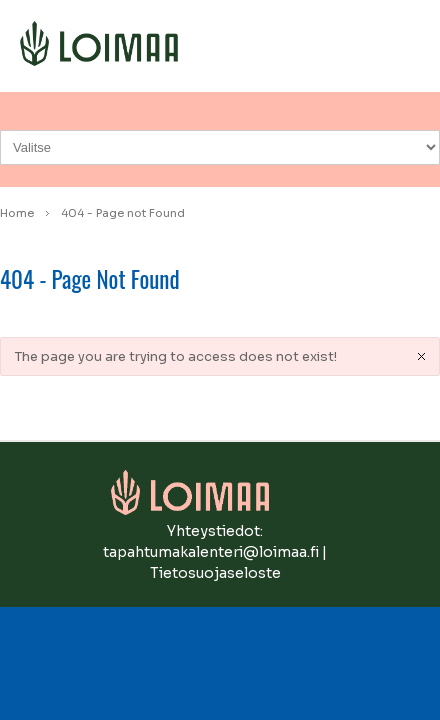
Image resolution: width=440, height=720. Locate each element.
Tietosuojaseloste (215, 573)
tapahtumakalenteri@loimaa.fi (211, 552)
